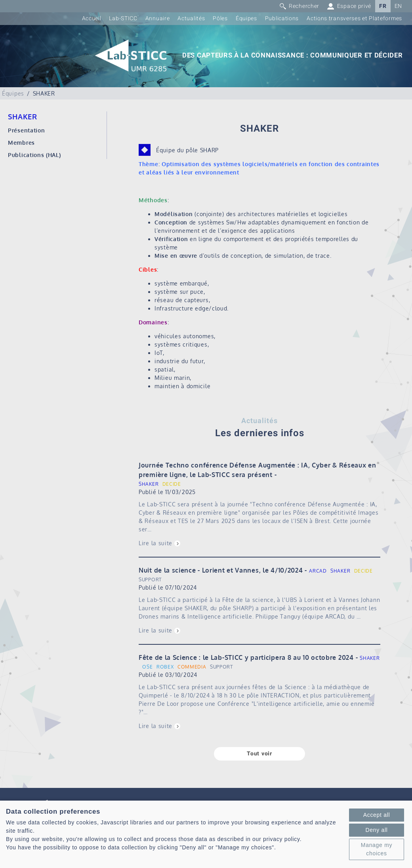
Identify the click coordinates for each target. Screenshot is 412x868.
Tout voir (259, 754)
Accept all (377, 815)
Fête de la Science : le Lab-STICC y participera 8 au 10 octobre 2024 (246, 657)
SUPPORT (150, 580)
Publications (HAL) (34, 155)
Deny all (376, 830)
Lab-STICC (123, 18)
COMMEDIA (192, 667)
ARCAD (318, 571)
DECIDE (172, 484)
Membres (21, 143)
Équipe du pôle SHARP (187, 150)
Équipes (246, 18)
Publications (282, 18)
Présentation (26, 130)
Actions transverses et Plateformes (354, 18)
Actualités (191, 18)
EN (398, 6)
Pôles (220, 18)
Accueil (92, 18)
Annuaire (158, 18)
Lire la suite (155, 543)
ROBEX (165, 667)
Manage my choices (377, 849)
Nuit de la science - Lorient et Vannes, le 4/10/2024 (221, 570)
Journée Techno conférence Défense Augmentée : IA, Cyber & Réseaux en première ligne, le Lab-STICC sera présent (257, 470)
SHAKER (149, 484)
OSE (147, 667)
